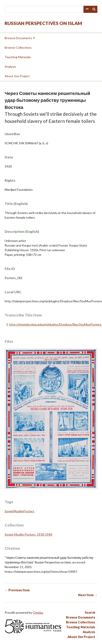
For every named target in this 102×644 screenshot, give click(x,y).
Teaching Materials (18, 57)
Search (94, 9)
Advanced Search (87, 9)
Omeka (38, 612)
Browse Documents (18, 38)
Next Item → (88, 595)
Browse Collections (18, 47)
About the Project (17, 76)
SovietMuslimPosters (19, 511)
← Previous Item (17, 590)
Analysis (10, 67)
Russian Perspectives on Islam (43, 23)
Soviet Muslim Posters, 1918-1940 (28, 534)
